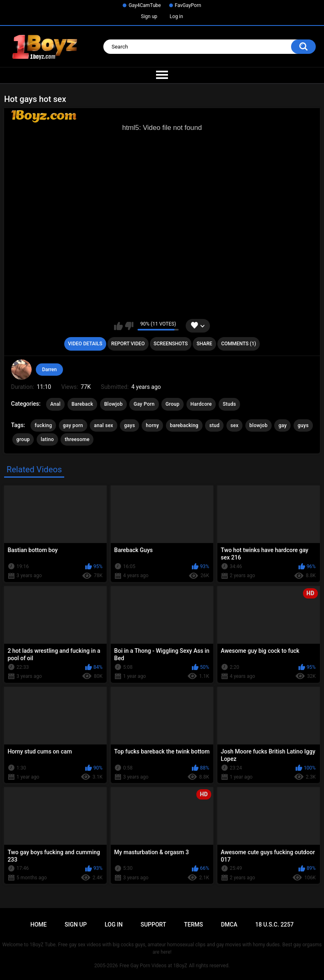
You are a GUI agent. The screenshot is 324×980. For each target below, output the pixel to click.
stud (214, 425)
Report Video (128, 344)
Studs (229, 404)
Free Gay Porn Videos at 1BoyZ (153, 966)
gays (129, 425)
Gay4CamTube (145, 5)
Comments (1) (239, 344)
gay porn (73, 425)
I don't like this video (129, 326)
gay (282, 425)
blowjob (259, 425)
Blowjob (113, 404)
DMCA (229, 925)
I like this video (118, 326)
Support (153, 925)
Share (204, 344)
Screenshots (171, 344)
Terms (193, 925)
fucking (43, 425)
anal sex (104, 425)
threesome (77, 439)
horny (152, 425)
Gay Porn (144, 404)
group (23, 439)
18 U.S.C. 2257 (274, 925)
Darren (49, 370)
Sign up (149, 16)
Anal (55, 404)
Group (172, 404)
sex (235, 425)
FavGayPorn (188, 5)
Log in (176, 16)
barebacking (184, 425)
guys (303, 425)
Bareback (83, 404)
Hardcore (201, 404)
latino (47, 439)
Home (39, 925)
